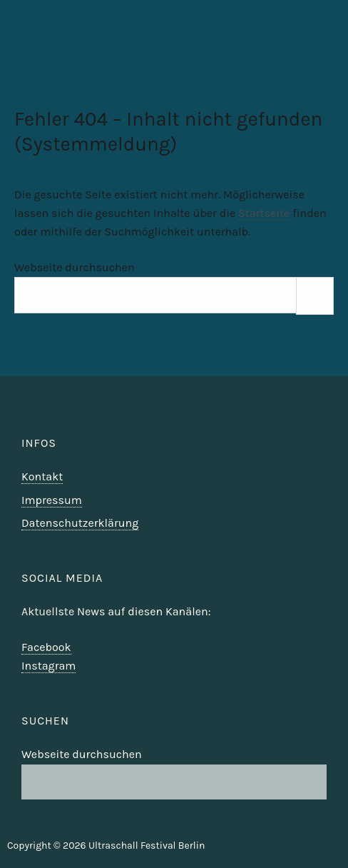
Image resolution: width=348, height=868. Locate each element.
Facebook (46, 647)
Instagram (48, 666)
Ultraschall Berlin (300, 61)
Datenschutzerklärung (80, 523)
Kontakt (42, 476)
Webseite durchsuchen (75, 267)
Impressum (52, 500)
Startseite (264, 213)
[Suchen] (315, 296)
